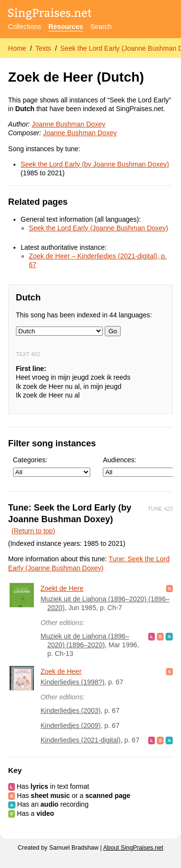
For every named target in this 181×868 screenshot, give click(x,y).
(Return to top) (33, 531)
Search (101, 27)
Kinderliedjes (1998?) (72, 682)
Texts (43, 48)
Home (17, 48)
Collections (25, 27)
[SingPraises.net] (50, 15)
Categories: (52, 466)
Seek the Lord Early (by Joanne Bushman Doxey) (95, 164)
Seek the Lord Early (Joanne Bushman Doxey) (99, 228)
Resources (66, 27)
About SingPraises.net (133, 848)
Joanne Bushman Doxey (69, 124)
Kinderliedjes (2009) (71, 726)
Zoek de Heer (61, 671)
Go (113, 331)
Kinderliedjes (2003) (71, 711)
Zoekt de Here (62, 588)
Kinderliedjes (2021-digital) (81, 740)
